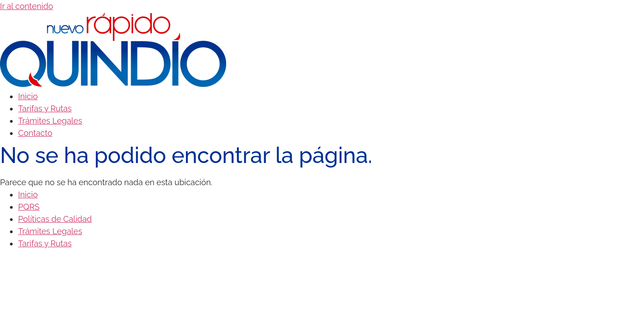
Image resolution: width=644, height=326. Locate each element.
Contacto (35, 133)
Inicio (28, 96)
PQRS (29, 207)
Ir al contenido (26, 6)
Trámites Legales (50, 121)
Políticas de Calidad (55, 219)
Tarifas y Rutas (45, 108)
